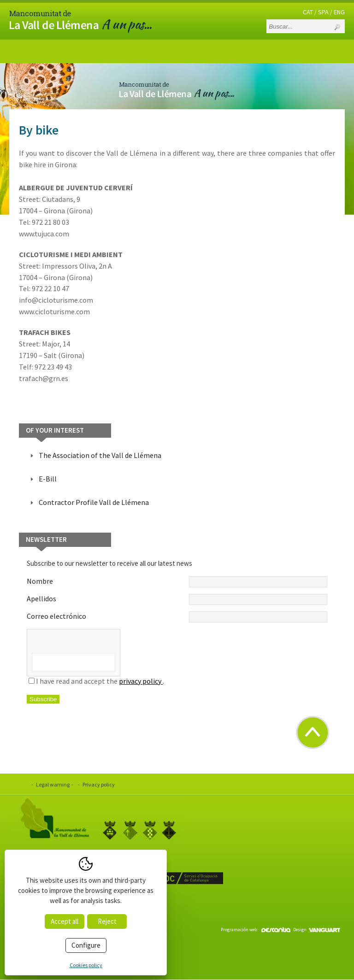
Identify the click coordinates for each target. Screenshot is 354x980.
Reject (107, 921)
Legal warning (53, 784)
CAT (308, 12)
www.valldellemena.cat (62, 905)
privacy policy (141, 681)
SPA (323, 12)
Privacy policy (99, 784)
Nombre (177, 582)
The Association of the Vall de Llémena (100, 455)
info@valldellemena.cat (63, 917)
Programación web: (256, 930)
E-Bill (48, 479)
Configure (86, 945)
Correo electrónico (177, 617)
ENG (339, 12)
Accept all (65, 921)
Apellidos (177, 599)
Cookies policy (86, 965)
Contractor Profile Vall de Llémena (94, 502)
